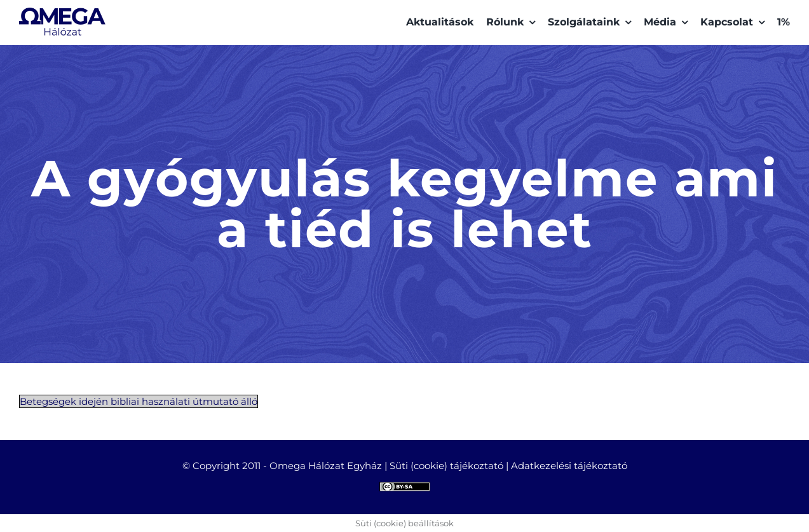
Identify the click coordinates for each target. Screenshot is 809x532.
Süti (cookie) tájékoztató (446, 466)
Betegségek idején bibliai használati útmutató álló (139, 401)
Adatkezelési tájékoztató (569, 466)
